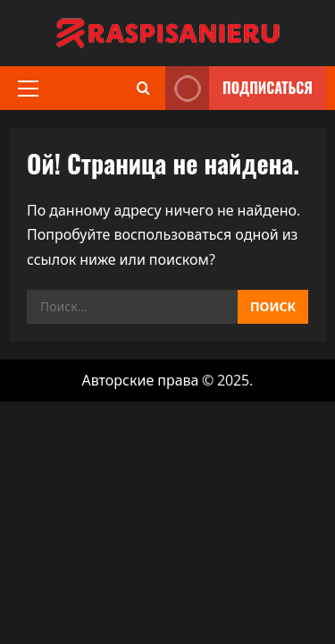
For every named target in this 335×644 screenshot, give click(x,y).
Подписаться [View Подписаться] (239, 88)
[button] (28, 89)
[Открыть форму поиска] (143, 88)
